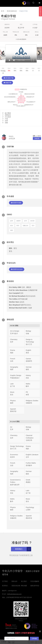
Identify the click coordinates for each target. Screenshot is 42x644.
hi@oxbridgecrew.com (14, 594)
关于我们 (5, 581)
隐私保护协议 (35, 586)
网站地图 (24, 586)
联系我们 (5, 586)
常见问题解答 (35, 581)
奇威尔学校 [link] (23, 11)
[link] (3, 11)
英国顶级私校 (12, 11)
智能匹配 (37, 138)
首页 (3, 11)
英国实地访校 (16, 586)
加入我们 (24, 581)
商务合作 (14, 581)
